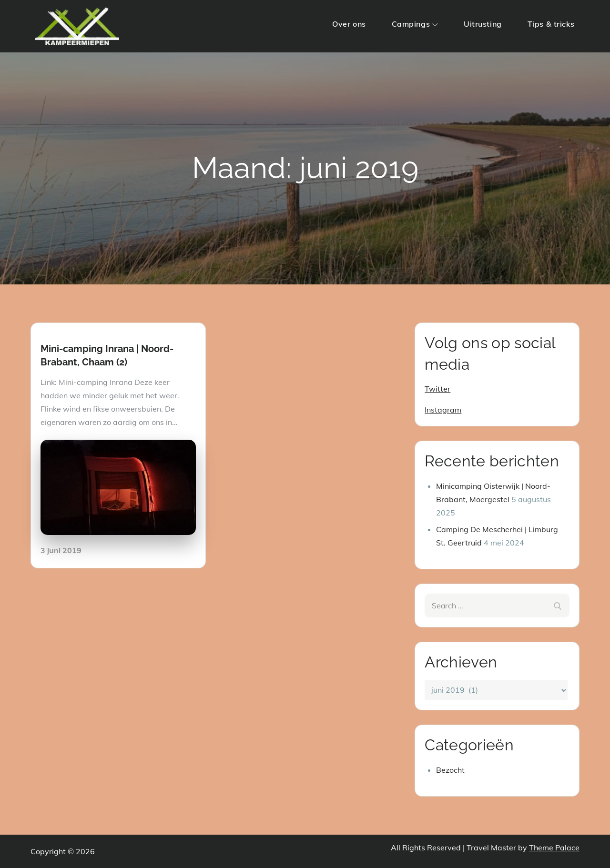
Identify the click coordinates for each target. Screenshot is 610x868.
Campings (415, 24)
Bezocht (450, 770)
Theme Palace (554, 848)
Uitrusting (483, 24)
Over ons (349, 24)
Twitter (437, 389)
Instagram (443, 410)
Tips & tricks (551, 24)
